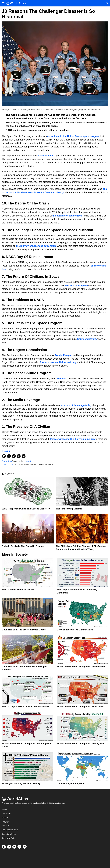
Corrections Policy (9, 834)
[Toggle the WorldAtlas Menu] (3, 3)
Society (29, 461)
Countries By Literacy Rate (71, 784)
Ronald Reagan (63, 355)
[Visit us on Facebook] (9, 847)
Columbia (61, 379)
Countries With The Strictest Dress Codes (24, 630)
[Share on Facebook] (9, 456)
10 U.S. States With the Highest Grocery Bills (81, 744)
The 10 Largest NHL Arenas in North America (25, 707)
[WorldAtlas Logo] (17, 3)
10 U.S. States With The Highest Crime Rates (80, 707)
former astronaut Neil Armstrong (58, 362)
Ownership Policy (9, 838)
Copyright (6, 822)
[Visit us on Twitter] (14, 847)
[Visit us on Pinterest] (19, 847)
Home (4, 809)
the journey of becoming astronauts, (36, 246)
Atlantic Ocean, (46, 156)
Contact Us (6, 814)
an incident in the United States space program (73, 136)
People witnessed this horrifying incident (72, 439)
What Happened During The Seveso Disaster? (26, 509)
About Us (6, 826)
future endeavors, (87, 339)
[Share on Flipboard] (4, 456)
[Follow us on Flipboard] (4, 847)
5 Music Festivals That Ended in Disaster (23, 546)
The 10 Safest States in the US (18, 590)
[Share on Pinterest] (19, 456)
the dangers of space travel (67, 216)
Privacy (5, 818)
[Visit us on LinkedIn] (25, 847)
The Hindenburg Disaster (69, 509)
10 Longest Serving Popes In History (21, 784)
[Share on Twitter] (14, 456)
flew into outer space (76, 285)
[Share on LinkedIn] (24, 456)
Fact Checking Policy (10, 830)
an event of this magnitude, (76, 405)
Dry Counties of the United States (75, 630)
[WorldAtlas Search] (107, 3)
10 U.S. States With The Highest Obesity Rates (81, 667)
